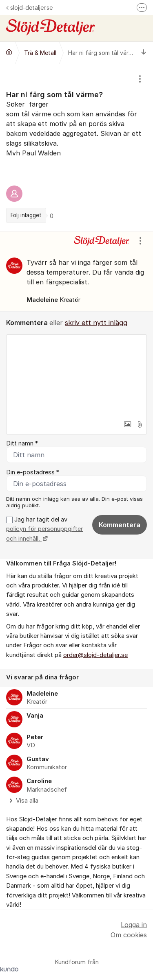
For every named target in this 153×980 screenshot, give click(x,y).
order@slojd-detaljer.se (95, 655)
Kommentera (120, 525)
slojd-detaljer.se (29, 8)
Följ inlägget (26, 215)
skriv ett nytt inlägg (96, 323)
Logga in (134, 925)
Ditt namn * (22, 443)
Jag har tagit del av (44, 529)
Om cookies (129, 935)
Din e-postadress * (33, 472)
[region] (76, 148)
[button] (127, 424)
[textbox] (76, 375)
